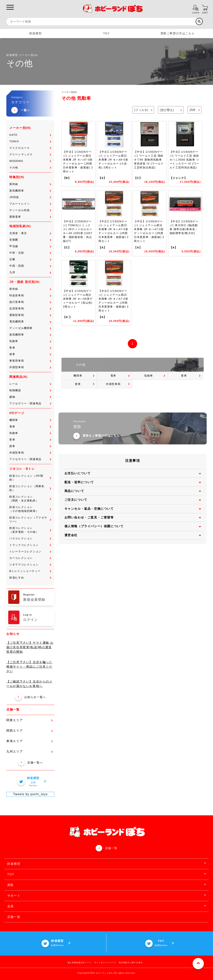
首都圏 (30, 240)
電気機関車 (30, 322)
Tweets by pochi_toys (30, 794)
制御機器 (30, 390)
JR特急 (30, 197)
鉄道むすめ (30, 578)
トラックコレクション (30, 545)
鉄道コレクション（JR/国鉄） (30, 478)
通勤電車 (30, 217)
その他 (30, 167)
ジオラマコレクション (30, 565)
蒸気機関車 (30, 191)
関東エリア (30, 720)
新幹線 (30, 184)
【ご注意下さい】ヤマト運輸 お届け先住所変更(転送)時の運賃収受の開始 (30, 647)
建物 (30, 397)
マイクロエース (30, 148)
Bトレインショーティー (30, 571)
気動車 (30, 341)
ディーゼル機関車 (30, 328)
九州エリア (30, 751)
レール (30, 384)
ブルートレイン (30, 204)
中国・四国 (30, 266)
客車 (30, 348)
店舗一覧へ (30, 762)
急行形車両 (30, 302)
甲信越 (30, 246)
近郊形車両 (30, 308)
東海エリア (30, 741)
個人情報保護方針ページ (80, 963)
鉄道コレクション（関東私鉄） (30, 488)
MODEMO (30, 161)
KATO (30, 135)
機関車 (30, 420)
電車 (30, 427)
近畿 (30, 259)
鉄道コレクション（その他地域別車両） (30, 509)
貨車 (30, 354)
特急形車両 (30, 295)
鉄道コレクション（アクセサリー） (30, 519)
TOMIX (30, 141)
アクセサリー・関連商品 (30, 403)
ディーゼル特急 (30, 210)
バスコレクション (30, 538)
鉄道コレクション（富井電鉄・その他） (30, 530)
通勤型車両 (30, 315)
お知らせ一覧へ (30, 697)
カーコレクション (30, 558)
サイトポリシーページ (105, 963)
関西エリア (30, 731)
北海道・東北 (30, 233)
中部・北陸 (30, 253)
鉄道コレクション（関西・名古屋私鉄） (30, 499)
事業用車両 (30, 361)
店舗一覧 (111, 848)
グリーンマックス (30, 154)
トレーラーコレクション (30, 551)
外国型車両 (30, 367)
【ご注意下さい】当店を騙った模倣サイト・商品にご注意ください (29, 667)
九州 (30, 272)
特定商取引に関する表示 (131, 963)
